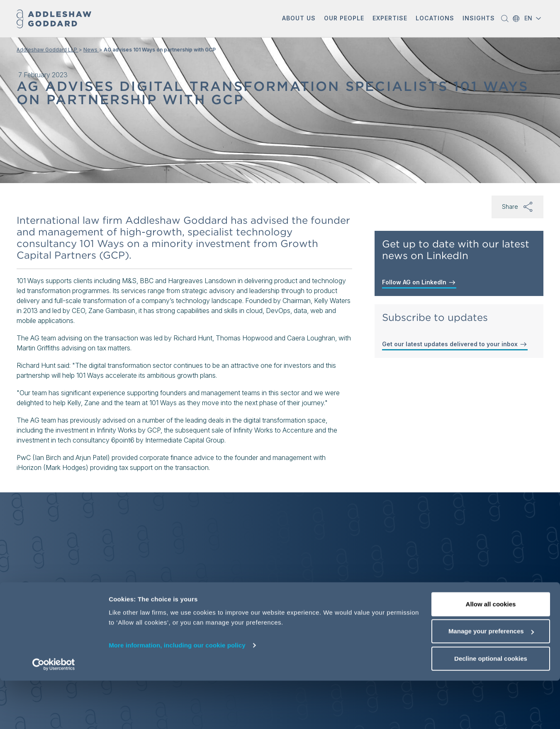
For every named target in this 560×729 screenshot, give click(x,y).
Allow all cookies (491, 652)
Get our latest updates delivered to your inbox (455, 344)
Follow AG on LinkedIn (419, 282)
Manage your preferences (491, 680)
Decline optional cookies (491, 707)
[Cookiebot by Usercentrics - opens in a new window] (54, 713)
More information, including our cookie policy (177, 694)
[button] (299, 19)
